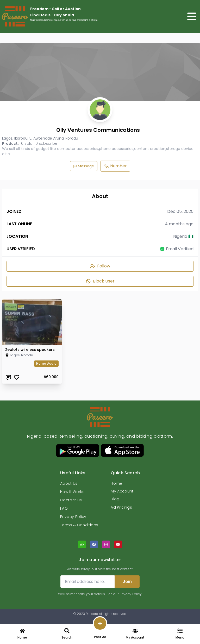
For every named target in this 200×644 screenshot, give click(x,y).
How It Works (72, 492)
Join (127, 581)
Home (116, 483)
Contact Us (71, 500)
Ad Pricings (121, 507)
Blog (115, 499)
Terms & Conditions (79, 525)
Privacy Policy (73, 517)
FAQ (64, 508)
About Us (69, 483)
